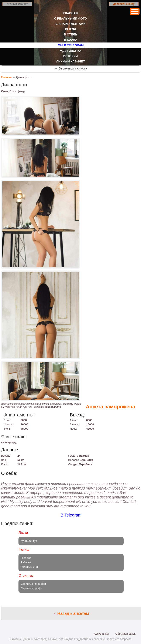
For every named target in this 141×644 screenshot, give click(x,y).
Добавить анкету (124, 4)
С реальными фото (70, 18)
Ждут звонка (70, 51)
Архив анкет (102, 634)
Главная (70, 13)
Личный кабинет (17, 4)
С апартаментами (70, 24)
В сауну (71, 40)
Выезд (70, 29)
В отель (71, 34)
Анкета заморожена (111, 407)
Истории (70, 56)
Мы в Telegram (71, 45)
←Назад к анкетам (71, 613)
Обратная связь (125, 634)
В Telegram (71, 515)
